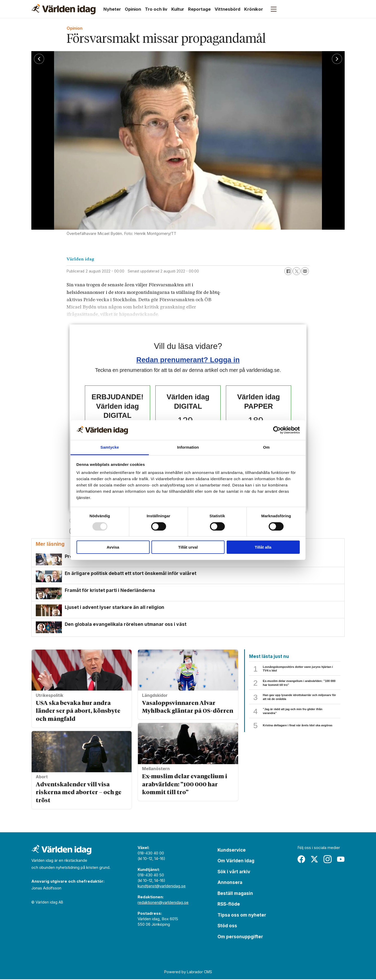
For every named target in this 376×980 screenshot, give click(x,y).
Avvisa (113, 547)
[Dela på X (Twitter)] (297, 271)
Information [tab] (188, 447)
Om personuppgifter (240, 937)
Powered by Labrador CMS (188, 973)
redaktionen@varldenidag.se (163, 903)
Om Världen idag (236, 862)
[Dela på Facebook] (288, 271)
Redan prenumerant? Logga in (188, 360)
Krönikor (254, 9)
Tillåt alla (263, 547)
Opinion (133, 9)
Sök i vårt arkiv (234, 872)
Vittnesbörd (227, 9)
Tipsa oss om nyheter (242, 916)
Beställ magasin (235, 894)
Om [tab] (266, 447)
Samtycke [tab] (110, 447)
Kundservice (232, 851)
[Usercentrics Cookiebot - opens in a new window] (277, 430)
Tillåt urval (188, 547)
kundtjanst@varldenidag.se (162, 887)
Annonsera (230, 883)
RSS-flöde (229, 905)
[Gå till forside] (63, 9)
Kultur (178, 9)
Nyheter (112, 9)
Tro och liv (156, 9)
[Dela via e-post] (305, 271)
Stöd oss (227, 926)
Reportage (199, 9)
